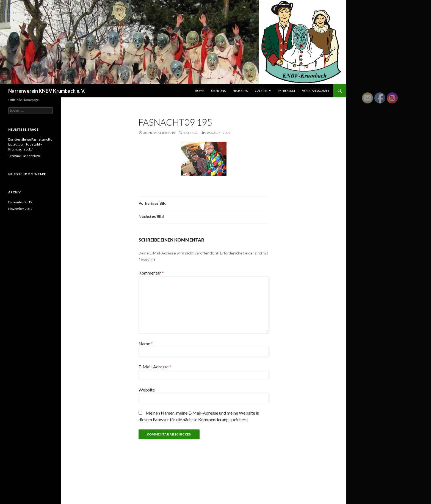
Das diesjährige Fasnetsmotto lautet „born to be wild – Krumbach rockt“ (30, 144)
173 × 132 (190, 133)
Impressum (286, 91)
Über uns (218, 91)
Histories (240, 91)
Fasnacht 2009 (218, 133)
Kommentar (151, 273)
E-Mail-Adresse (155, 367)
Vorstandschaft (316, 91)
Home (199, 91)
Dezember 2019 (20, 202)
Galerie (261, 91)
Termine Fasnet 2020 (24, 156)
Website (147, 390)
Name (146, 343)
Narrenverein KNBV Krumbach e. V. (47, 91)
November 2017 (20, 209)
